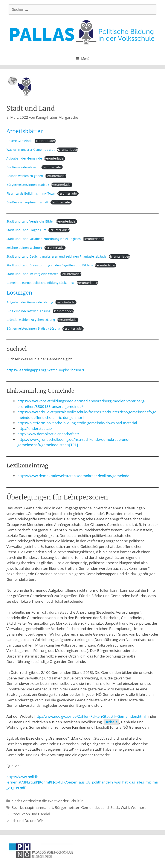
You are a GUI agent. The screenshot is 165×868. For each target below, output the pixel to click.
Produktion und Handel (31, 814)
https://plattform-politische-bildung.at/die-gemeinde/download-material (77, 423)
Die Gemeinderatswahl (23, 167)
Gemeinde (90, 807)
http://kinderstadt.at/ (35, 428)
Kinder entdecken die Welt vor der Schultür (47, 801)
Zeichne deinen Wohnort (24, 248)
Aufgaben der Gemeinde (24, 158)
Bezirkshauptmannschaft (32, 807)
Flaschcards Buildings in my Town (31, 193)
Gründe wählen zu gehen (25, 176)
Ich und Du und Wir (27, 821)
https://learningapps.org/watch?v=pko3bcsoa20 (46, 370)
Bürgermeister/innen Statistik (28, 185)
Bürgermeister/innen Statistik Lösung (33, 328)
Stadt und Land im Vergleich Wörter (32, 274)
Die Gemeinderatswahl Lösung (28, 311)
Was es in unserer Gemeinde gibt (31, 150)
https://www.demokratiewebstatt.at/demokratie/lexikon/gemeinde (73, 476)
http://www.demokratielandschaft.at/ (48, 434)
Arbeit (111, 722)
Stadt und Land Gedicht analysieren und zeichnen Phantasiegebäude (57, 256)
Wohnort (138, 807)
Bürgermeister (67, 807)
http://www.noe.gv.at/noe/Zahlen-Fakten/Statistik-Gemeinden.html (90, 716)
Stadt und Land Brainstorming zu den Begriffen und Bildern (50, 265)
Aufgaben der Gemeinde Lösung (30, 302)
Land (105, 807)
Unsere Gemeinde (19, 141)
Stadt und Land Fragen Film (26, 230)
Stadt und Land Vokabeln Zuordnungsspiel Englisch (44, 239)
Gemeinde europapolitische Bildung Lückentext (41, 283)
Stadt (115, 807)
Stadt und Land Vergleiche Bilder (30, 221)
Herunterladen (45, 141)
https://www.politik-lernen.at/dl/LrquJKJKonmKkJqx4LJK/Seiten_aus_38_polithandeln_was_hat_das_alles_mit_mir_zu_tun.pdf (82, 782)
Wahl (125, 807)
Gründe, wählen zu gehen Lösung (31, 320)
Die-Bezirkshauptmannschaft (27, 202)
